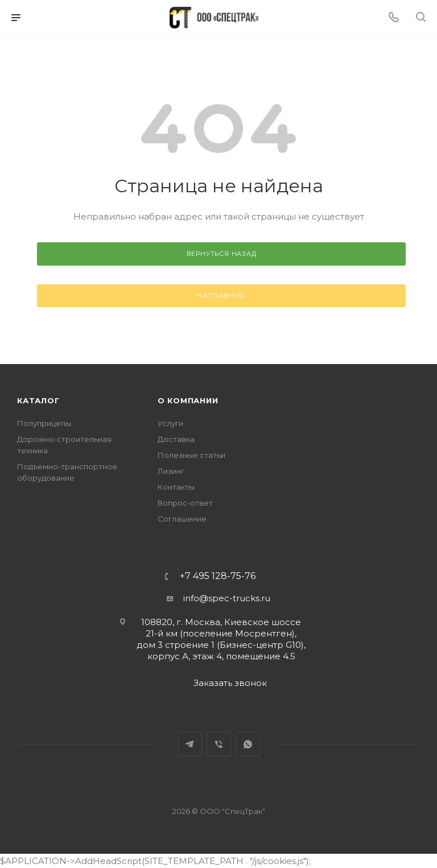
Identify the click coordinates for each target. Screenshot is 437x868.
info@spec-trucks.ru (227, 598)
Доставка (176, 439)
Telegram (190, 744)
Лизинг (171, 471)
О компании (188, 400)
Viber (219, 744)
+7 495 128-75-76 (218, 576)
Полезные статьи (191, 455)
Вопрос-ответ (185, 503)
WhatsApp (248, 744)
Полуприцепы (44, 423)
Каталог (38, 400)
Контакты (176, 487)
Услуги (170, 423)
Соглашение (182, 519)
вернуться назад (222, 254)
